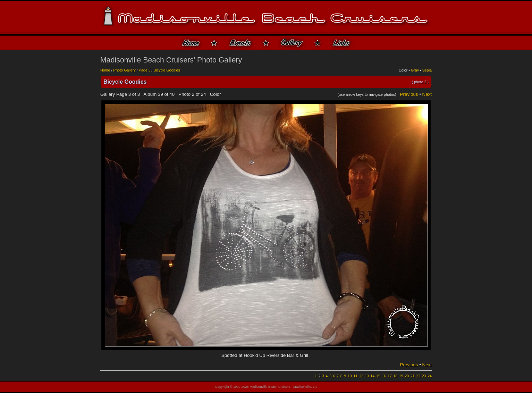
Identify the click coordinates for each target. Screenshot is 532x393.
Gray (415, 70)
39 (161, 94)
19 (401, 376)
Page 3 (145, 70)
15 (378, 376)
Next (427, 94)
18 (395, 376)
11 (355, 376)
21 (413, 376)
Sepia (427, 70)
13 (367, 376)
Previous (409, 94)
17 (390, 376)
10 (350, 376)
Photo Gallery (124, 70)
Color (403, 70)
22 (418, 376)
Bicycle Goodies (167, 70)
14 (373, 376)
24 (430, 376)
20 (407, 376)
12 (361, 376)
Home (105, 70)
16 (384, 376)
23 (424, 376)
